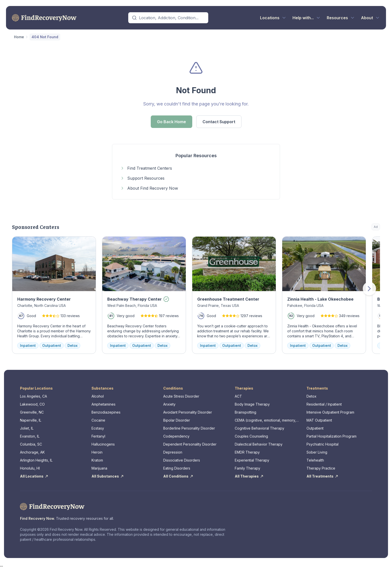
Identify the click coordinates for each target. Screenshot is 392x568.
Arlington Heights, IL (36, 460)
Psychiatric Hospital (322, 444)
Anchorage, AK (32, 452)
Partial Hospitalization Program (331, 436)
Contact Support (219, 122)
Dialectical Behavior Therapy (259, 444)
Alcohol (98, 396)
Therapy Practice (321, 468)
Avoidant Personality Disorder (188, 412)
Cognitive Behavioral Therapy (259, 428)
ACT (238, 396)
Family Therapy (247, 468)
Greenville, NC (32, 412)
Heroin (97, 452)
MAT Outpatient (319, 420)
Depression (173, 452)
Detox (311, 396)
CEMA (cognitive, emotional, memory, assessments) (265, 420)
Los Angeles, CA (33, 396)
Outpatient (315, 428)
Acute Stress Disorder (181, 396)
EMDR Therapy (247, 452)
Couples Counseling (251, 436)
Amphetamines (103, 404)
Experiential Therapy (252, 460)
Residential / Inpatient (324, 404)
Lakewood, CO (32, 404)
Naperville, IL (31, 420)
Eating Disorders (177, 468)
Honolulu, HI (30, 468)
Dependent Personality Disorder (190, 444)
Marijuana (99, 468)
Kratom (97, 460)
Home (19, 37)
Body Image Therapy (252, 404)
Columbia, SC (31, 444)
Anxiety (169, 404)
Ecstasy (98, 428)
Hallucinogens (103, 444)
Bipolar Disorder (177, 420)
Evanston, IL (30, 436)
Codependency (176, 436)
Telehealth (315, 460)
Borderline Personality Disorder (189, 428)
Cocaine (98, 420)
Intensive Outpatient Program (330, 412)
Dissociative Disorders (182, 460)
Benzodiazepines (106, 412)
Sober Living (317, 452)
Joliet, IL (27, 428)
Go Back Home (171, 122)
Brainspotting (245, 412)
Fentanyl (98, 436)
